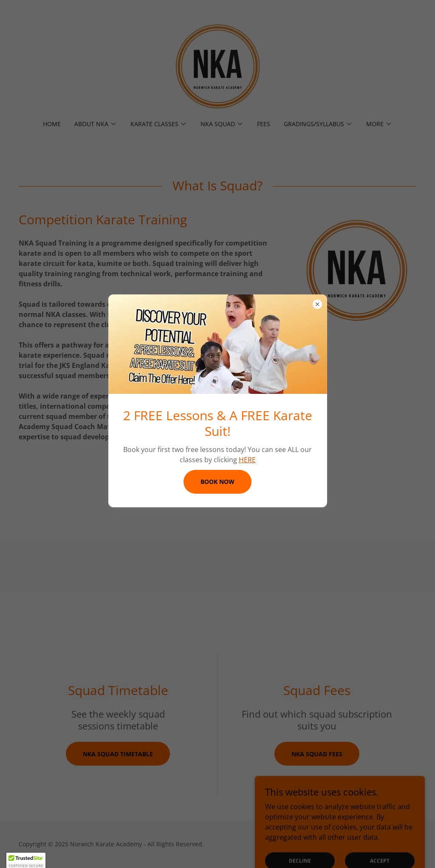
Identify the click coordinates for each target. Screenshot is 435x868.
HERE (247, 460)
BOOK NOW (217, 482)
